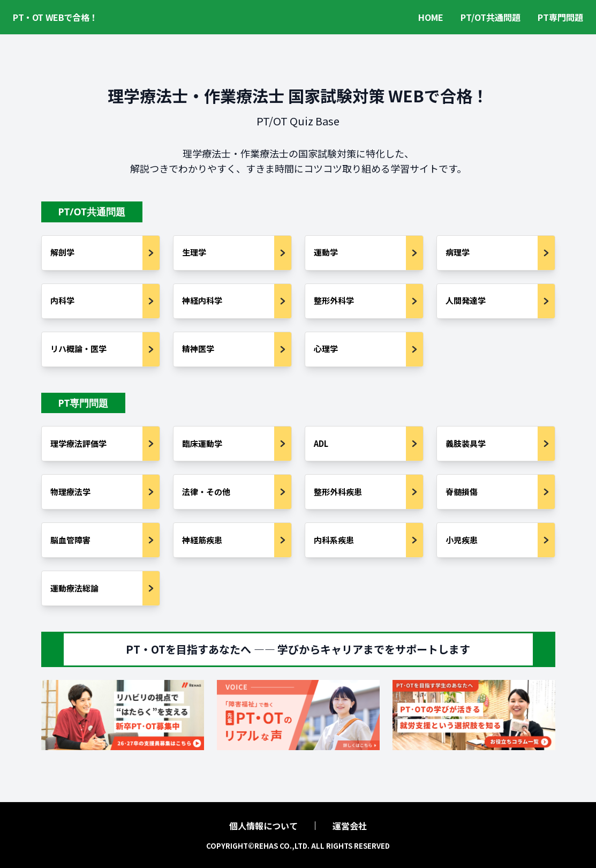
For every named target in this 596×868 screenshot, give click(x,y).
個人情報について (263, 826)
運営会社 (350, 826)
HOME (431, 17)
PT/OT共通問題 (491, 17)
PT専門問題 (560, 17)
